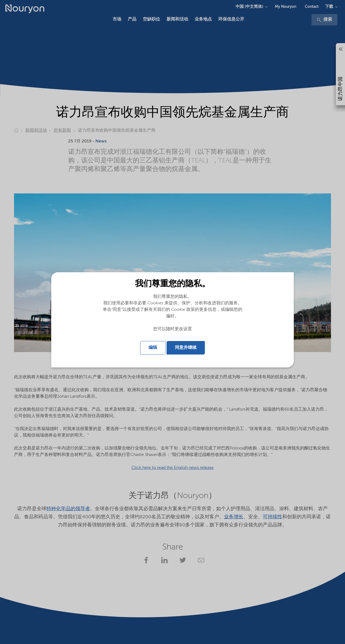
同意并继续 (186, 348)
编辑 (153, 348)
